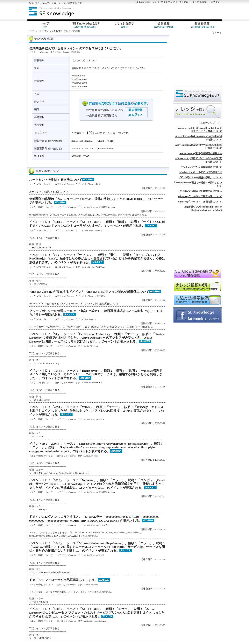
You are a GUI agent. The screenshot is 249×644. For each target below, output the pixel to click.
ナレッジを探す (53, 31)
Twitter (32, 3)
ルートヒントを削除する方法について (56, 180)
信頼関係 (75, 52)
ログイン (215, 2)
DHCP (99, 383)
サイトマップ (168, 2)
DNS (98, 184)
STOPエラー (104, 525)
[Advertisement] (176, 12)
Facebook (42, 3)
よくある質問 (199, 2)
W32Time (100, 267)
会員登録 (184, 2)
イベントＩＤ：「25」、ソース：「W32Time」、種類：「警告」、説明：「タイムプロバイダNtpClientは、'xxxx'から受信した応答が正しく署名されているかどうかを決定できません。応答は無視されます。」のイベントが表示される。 (97, 259)
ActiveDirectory (64, 52)
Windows (44, 52)
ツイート (217, 33)
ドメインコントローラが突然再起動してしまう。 (63, 580)
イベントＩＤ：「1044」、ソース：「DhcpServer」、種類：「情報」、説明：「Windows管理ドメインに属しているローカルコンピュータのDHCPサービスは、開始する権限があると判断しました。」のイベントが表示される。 (96, 374)
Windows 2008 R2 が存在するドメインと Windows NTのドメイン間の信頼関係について (89, 292)
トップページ (34, 31)
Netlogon (111, 207)
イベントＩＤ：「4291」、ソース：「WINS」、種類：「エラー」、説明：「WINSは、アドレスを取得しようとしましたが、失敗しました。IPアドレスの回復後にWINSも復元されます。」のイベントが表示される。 (97, 411)
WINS (101, 419)
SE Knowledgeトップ (146, 2)
